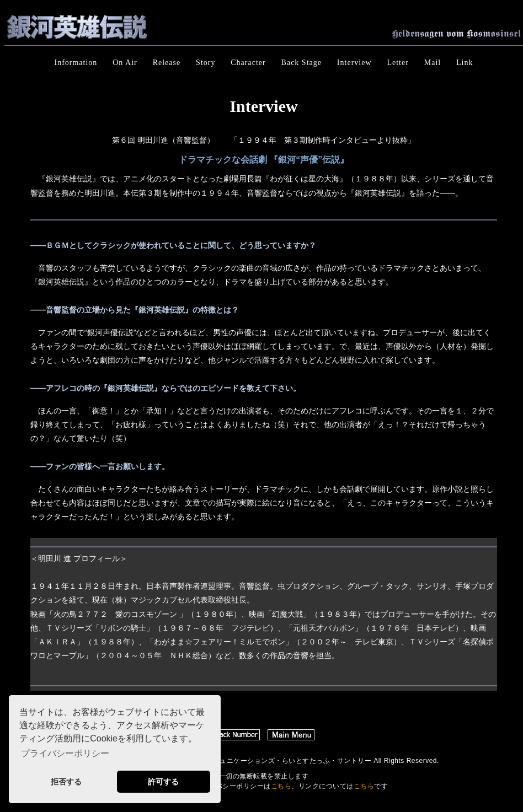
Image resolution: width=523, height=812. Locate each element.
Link (465, 63)
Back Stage (301, 63)
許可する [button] (163, 782)
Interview (354, 63)
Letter (397, 63)
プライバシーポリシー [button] (65, 753)
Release (167, 63)
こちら (281, 786)
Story (206, 63)
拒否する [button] (66, 782)
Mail (433, 63)
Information (76, 63)
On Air (125, 63)
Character (248, 63)
